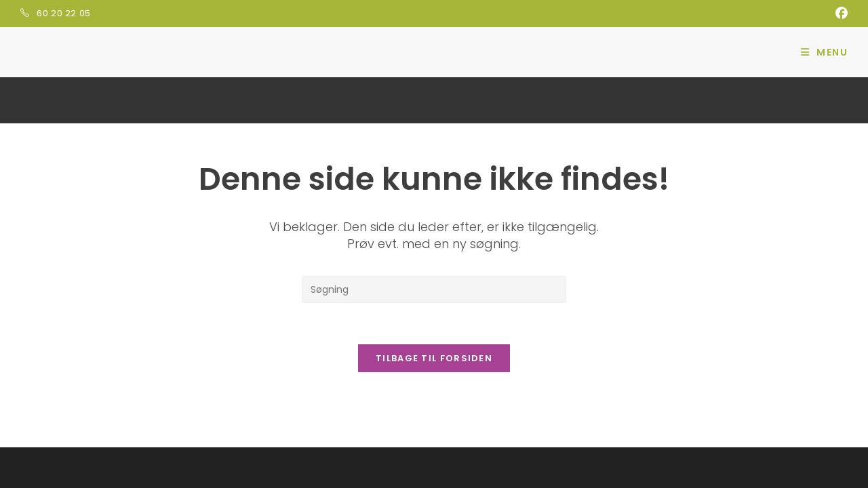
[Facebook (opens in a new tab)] (840, 14)
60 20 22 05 (64, 13)
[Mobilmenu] (824, 52)
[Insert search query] (434, 289)
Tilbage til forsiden (434, 358)
